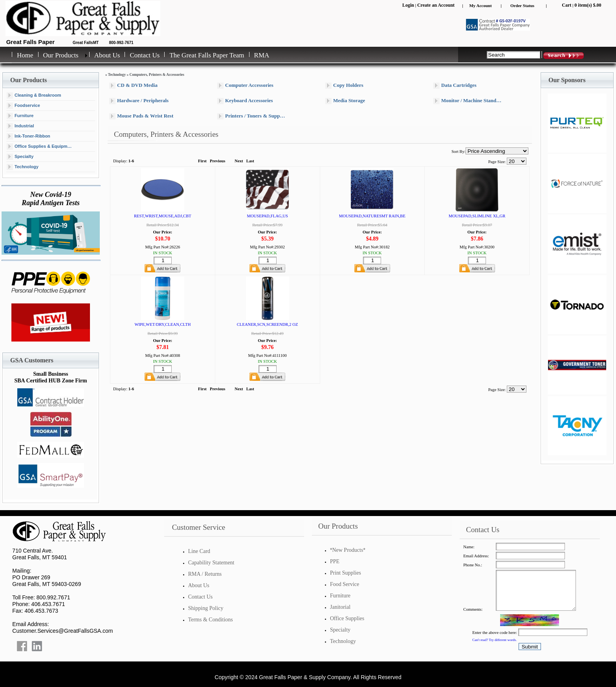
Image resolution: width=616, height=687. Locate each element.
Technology (23, 167)
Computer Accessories (245, 85)
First (202, 161)
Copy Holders (344, 85)
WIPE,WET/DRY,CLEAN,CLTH (162, 324)
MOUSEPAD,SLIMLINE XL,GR (477, 216)
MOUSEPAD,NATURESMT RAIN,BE (372, 216)
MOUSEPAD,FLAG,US (267, 216)
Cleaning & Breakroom (34, 96)
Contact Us (145, 55)
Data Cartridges (455, 85)
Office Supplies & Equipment (40, 147)
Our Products (61, 55)
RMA (262, 55)
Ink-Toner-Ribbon (28, 136)
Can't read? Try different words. (494, 640)
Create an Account (436, 5)
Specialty (20, 157)
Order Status (522, 6)
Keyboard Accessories (245, 101)
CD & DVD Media (133, 85)
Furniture (20, 116)
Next (239, 161)
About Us (107, 55)
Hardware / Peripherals (139, 101)
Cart (566, 5)
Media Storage (345, 101)
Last (250, 161)
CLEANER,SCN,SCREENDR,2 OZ (268, 324)
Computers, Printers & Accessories (157, 75)
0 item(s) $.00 (588, 5)
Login (408, 5)
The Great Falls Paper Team (207, 55)
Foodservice (23, 106)
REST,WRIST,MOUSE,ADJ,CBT (163, 216)
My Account (480, 6)
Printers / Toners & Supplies (252, 116)
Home (25, 55)
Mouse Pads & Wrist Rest (141, 116)
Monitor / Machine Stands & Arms (470, 101)
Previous (217, 161)
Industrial (20, 126)
